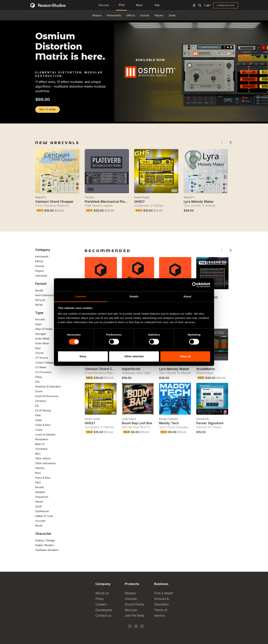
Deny (83, 356)
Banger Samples (169, 419)
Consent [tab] (81, 296)
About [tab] (187, 296)
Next (231, 142)
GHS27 (139, 202)
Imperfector (131, 369)
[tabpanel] (134, 115)
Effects (131, 15)
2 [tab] (42, 119)
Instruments (114, 15)
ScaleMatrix (206, 369)
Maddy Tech (169, 423)
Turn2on (90, 197)
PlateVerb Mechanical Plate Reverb (112, 202)
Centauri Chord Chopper (54, 202)
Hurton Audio (142, 197)
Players (159, 15)
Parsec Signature (210, 423)
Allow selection (134, 356)
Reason (97, 15)
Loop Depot (129, 419)
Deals (172, 15)
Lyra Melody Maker (199, 202)
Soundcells (203, 419)
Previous (222, 142)
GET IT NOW (47, 109)
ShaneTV (41, 197)
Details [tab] (134, 296)
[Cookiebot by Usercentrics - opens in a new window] (195, 285)
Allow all (185, 356)
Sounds (145, 15)
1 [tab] (38, 119)
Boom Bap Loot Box (137, 423)
